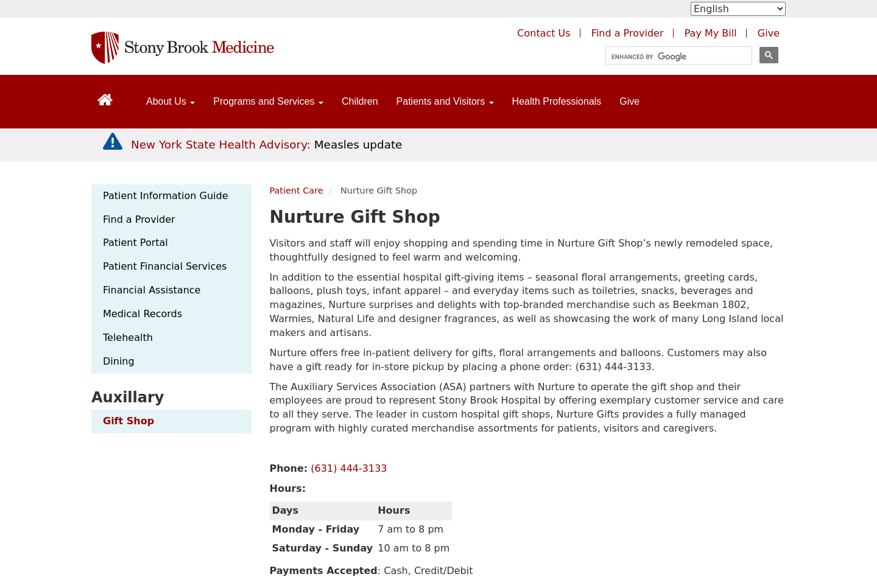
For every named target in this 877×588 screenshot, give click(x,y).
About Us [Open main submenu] (171, 101)
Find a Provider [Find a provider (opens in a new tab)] (628, 33)
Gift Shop (129, 421)
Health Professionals (557, 101)
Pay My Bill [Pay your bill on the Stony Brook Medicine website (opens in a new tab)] (711, 33)
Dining (119, 361)
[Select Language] (738, 9)
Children (360, 101)
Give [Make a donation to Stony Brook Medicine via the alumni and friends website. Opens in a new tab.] (769, 33)
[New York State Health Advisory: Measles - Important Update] (113, 142)
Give (629, 101)
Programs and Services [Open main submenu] (268, 101)
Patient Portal (136, 243)
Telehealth (128, 338)
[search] (673, 57)
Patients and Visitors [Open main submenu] (445, 101)
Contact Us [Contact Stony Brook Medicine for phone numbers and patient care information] (544, 33)
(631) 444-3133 (349, 468)
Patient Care (297, 191)
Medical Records (143, 314)
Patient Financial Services (165, 266)
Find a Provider (139, 219)
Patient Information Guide (165, 196)
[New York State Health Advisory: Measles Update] (266, 145)
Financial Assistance (152, 290)
